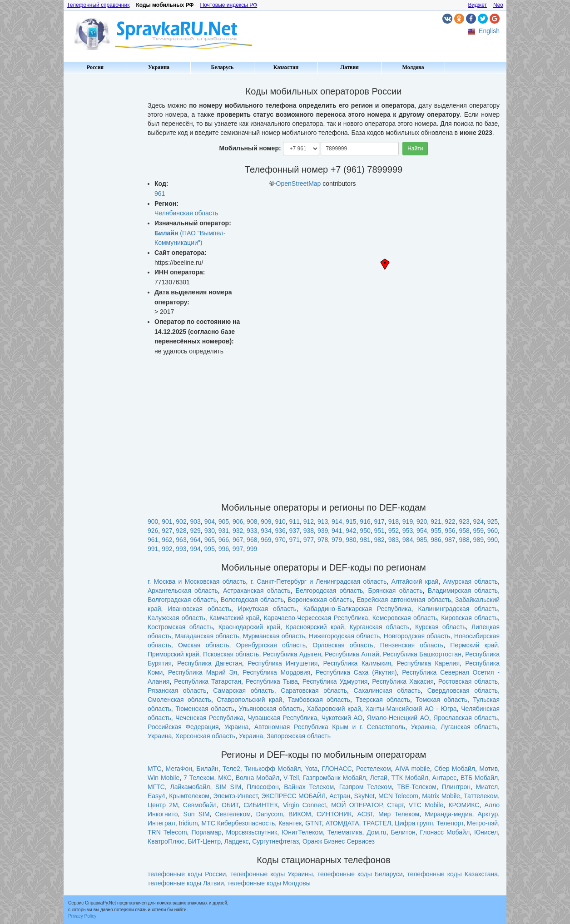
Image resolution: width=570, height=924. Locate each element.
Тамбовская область (319, 700)
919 (408, 522)
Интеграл (161, 823)
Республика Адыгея (292, 654)
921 (436, 522)
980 (351, 540)
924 (478, 522)
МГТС (156, 787)
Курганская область (380, 627)
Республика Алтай (352, 654)
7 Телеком (199, 778)
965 (210, 540)
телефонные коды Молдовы (269, 883)
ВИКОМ (300, 814)
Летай (378, 778)
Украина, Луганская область (455, 727)
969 (266, 540)
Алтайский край (415, 581)
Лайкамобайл (190, 787)
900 (153, 522)
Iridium (188, 823)
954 (422, 531)
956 (450, 531)
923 (464, 522)
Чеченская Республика (209, 718)
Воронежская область (320, 600)
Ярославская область (466, 718)
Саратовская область (314, 691)
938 (309, 531)
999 (252, 549)
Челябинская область (186, 213)
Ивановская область (199, 609)
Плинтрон (456, 787)
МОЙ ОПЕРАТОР (357, 805)
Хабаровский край (334, 709)
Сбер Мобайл (455, 769)
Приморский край (173, 654)
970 (280, 540)
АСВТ (365, 814)
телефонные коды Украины (272, 874)
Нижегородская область (344, 636)
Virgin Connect (305, 805)
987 (450, 540)
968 (252, 540)
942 (351, 531)
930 (210, 531)
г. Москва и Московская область (197, 581)
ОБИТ (230, 805)
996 (224, 549)
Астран (340, 796)
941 (337, 531)
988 (464, 540)
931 (224, 531)
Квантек (290, 823)
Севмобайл (200, 805)
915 (351, 522)
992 (167, 549)
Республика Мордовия (276, 672)
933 (252, 531)
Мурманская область (274, 636)
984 (408, 540)
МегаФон (179, 769)
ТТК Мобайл (410, 778)
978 (323, 540)
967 (238, 540)
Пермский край (474, 645)
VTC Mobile (426, 805)
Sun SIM (197, 814)
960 (493, 531)
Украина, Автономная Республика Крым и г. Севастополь (315, 727)
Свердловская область (463, 691)
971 (295, 540)
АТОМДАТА (342, 823)
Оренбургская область (271, 645)
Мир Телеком (399, 814)
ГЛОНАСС (337, 769)
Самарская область (244, 691)
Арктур (488, 814)
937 (295, 531)
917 (379, 522)
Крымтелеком (189, 796)
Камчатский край (234, 618)
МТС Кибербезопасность (238, 823)
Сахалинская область (387, 691)
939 (323, 531)
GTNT (314, 823)
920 (422, 522)
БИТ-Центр (204, 841)
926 (153, 531)
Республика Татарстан (208, 681)
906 (238, 522)
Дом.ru (376, 832)
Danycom (270, 814)
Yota (312, 769)
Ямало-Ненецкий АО (398, 718)
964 (195, 540)
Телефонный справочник (98, 5)
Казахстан (286, 67)
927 (167, 531)
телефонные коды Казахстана (453, 874)
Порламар (206, 832)
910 (280, 522)
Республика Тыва (272, 681)
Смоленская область (179, 700)
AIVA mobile (413, 769)
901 (167, 522)
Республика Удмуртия (335, 681)
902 (181, 522)
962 (167, 540)
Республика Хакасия (403, 681)
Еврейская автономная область (404, 600)
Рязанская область (177, 691)
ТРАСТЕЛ (377, 823)
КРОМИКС (464, 805)
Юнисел (486, 832)
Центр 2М (163, 805)
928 (181, 531)
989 (478, 540)
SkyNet (364, 796)
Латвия (349, 67)
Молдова (413, 67)
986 (436, 540)
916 (365, 522)
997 (238, 549)
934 (266, 531)
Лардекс (237, 841)
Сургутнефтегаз (275, 841)
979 (337, 540)
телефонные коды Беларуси (360, 874)
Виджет (477, 5)
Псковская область (231, 654)
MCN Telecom (398, 796)
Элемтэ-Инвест (235, 796)
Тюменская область (205, 709)
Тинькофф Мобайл (273, 769)
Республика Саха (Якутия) (356, 672)
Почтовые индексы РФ (229, 5)
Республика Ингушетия (283, 663)
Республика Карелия (428, 663)
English (489, 31)
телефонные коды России (187, 874)
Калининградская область (458, 609)
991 (153, 549)
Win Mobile (164, 778)
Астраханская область (257, 591)
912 (309, 522)
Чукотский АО (342, 718)
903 (195, 522)
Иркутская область (267, 609)
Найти (415, 149)
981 (365, 540)
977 (309, 540)
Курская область (441, 627)
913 (323, 522)
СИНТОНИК (334, 814)
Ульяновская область (271, 709)
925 (493, 522)
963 (181, 540)
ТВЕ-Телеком (417, 787)
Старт (395, 805)
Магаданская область (207, 636)
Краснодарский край (249, 627)
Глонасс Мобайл (445, 832)
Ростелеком (374, 769)
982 (379, 540)
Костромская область (180, 627)
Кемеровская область (405, 618)
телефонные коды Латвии (186, 883)
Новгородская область (417, 636)
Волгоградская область (182, 600)
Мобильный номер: (250, 148)
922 (450, 522)
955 (436, 531)
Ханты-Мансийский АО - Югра (411, 709)
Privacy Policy (82, 916)
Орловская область (343, 645)
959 (478, 531)
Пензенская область (412, 645)
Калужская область (176, 618)
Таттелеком (481, 796)
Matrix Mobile (441, 796)
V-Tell (291, 778)
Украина (159, 67)
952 (394, 531)
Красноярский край (315, 627)
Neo (498, 5)
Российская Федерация (183, 727)
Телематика (345, 832)
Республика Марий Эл (203, 672)
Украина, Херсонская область (191, 736)
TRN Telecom (167, 832)
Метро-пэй (482, 823)
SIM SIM (228, 787)
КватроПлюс (166, 841)
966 (224, 540)
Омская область (203, 645)
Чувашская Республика (282, 718)
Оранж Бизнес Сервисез (339, 841)
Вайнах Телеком (309, 787)
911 (295, 522)
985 (422, 540)
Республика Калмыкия (357, 663)
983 (394, 540)
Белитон (403, 832)
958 (464, 531)
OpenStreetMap (299, 184)
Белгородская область (330, 591)
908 (252, 522)
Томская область (441, 700)
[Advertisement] (102, 214)
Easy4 (156, 796)
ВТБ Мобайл (479, 778)
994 (195, 549)
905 (224, 522)
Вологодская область (252, 600)
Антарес (445, 778)
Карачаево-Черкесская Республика (316, 618)
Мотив (488, 769)
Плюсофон (263, 787)
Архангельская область (183, 591)
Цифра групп (414, 823)
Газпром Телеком (366, 787)
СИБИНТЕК (261, 805)
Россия (95, 67)
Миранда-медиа (448, 814)
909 (266, 522)
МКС (225, 778)
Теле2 (231, 769)
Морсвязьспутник (252, 832)
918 (394, 522)
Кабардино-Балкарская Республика (357, 609)
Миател (487, 787)
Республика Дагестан (210, 663)
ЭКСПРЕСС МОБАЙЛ (294, 796)
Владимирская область (463, 591)
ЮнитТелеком (302, 832)
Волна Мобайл (258, 778)
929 (195, 531)
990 (493, 540)
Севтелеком (233, 814)
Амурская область (470, 581)
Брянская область (396, 591)
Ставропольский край (249, 700)
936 (280, 531)
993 (181, 549)
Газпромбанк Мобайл (335, 778)
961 (160, 194)
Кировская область (469, 618)
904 (210, 522)
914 (337, 522)
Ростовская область (468, 681)
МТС (154, 769)
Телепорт (450, 823)
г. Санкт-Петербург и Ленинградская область (319, 581)
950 (365, 531)
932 (238, 531)
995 (210, 549)
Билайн (207, 769)
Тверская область (383, 700)
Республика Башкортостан (422, 654)
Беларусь (223, 67)
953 (408, 531)
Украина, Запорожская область (285, 736)
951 (379, 531)
